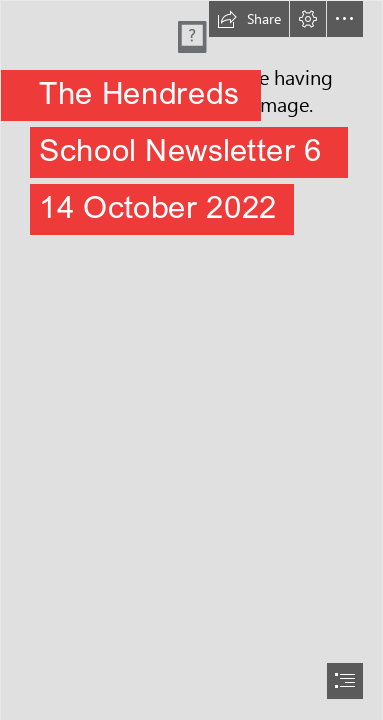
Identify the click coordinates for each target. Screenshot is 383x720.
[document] (191, 360)
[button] (249, 19)
